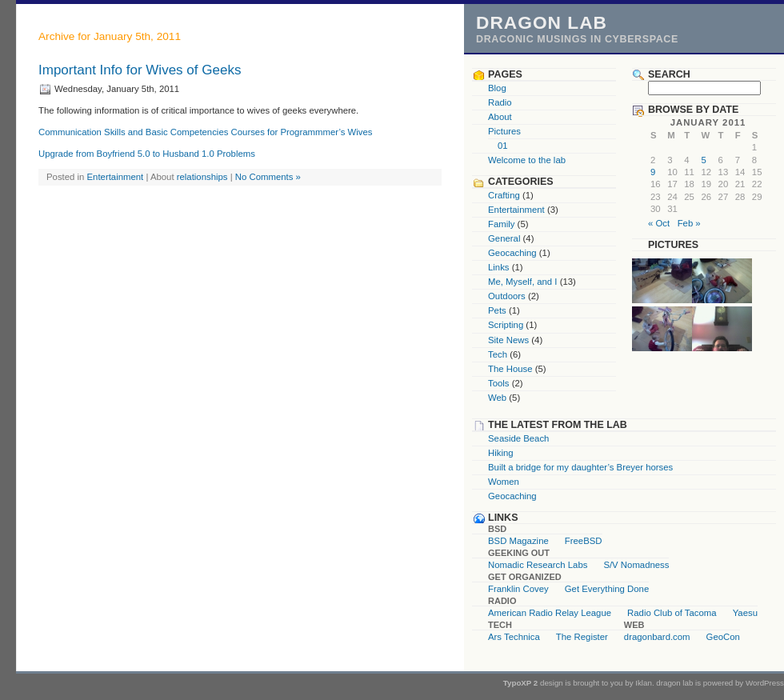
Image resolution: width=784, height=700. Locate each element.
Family (501, 224)
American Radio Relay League (550, 613)
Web (497, 398)
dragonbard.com (657, 637)
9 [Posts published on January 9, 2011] (653, 172)
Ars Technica (514, 637)
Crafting (504, 195)
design (552, 683)
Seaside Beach (518, 438)
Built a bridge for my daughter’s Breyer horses (580, 467)
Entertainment (116, 177)
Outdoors (507, 296)
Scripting (506, 325)
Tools (499, 383)
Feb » (689, 223)
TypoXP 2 (521, 683)
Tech (498, 354)
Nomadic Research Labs (538, 565)
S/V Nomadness (636, 565)
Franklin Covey (518, 589)
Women (504, 482)
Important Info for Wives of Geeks (140, 70)
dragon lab (542, 22)
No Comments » (268, 177)
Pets (497, 310)
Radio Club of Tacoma (672, 613)
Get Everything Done (607, 589)
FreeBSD (584, 541)
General (504, 238)
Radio (500, 102)
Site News (508, 340)
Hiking (501, 453)
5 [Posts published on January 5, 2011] (703, 160)
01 (503, 146)
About (500, 117)
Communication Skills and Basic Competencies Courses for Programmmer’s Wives (206, 132)
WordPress (765, 683)
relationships (202, 177)
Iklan (644, 683)
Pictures (504, 131)
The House (510, 369)
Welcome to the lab (527, 160)
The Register (582, 637)
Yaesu (745, 613)
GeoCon (723, 637)
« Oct (659, 223)
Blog (497, 88)
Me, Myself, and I (523, 282)
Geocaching (512, 253)
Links (499, 267)
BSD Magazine (518, 541)
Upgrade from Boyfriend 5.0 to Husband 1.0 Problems (147, 154)
